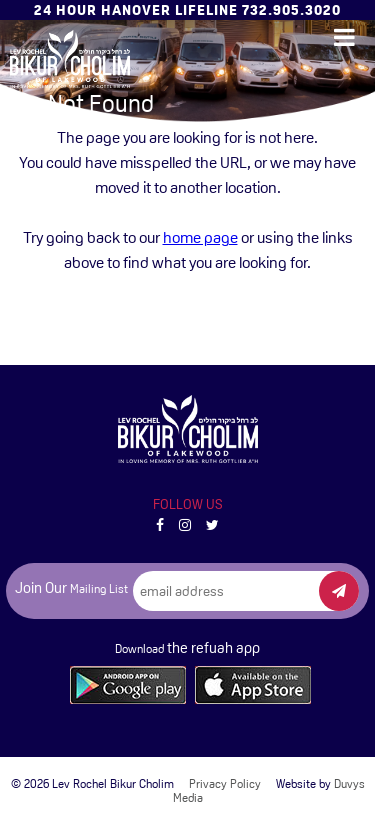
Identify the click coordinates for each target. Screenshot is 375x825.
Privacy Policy (225, 784)
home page (200, 237)
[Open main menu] (344, 37)
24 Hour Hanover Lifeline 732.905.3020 (187, 10)
